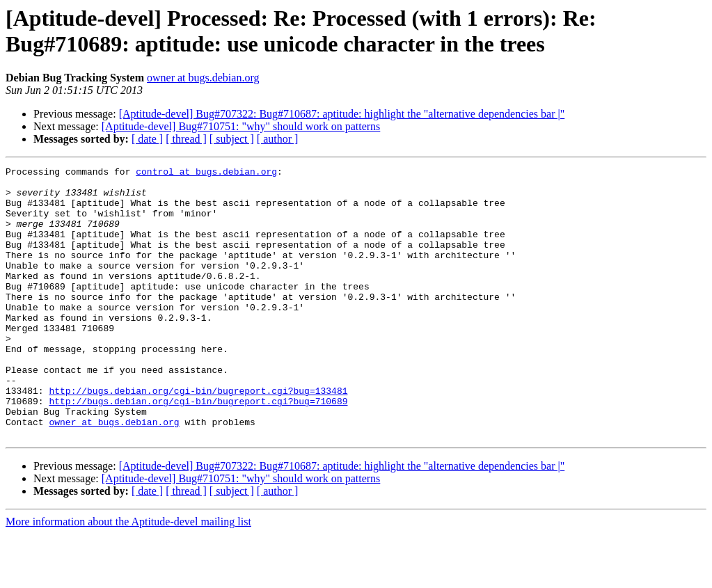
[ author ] (278, 139)
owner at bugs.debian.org (203, 78)
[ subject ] (232, 139)
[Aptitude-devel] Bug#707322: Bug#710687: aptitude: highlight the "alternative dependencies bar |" (342, 114)
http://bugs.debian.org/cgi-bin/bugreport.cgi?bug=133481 (198, 436)
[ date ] (147, 139)
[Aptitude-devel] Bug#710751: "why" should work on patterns (241, 126)
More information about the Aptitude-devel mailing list (128, 576)
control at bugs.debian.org (206, 173)
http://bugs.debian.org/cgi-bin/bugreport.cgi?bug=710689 (198, 449)
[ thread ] (186, 139)
